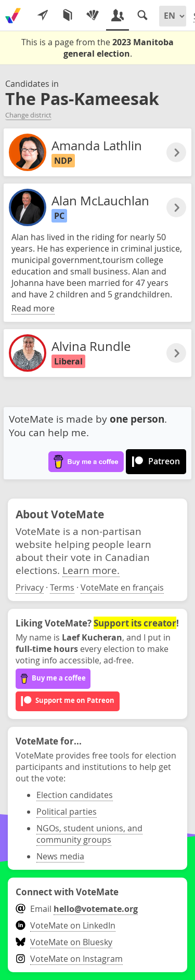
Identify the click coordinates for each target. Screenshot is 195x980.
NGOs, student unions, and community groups (89, 834)
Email (77, 909)
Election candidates (75, 795)
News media (60, 856)
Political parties (67, 812)
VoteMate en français (122, 587)
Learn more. (91, 570)
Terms (62, 587)
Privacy (30, 587)
